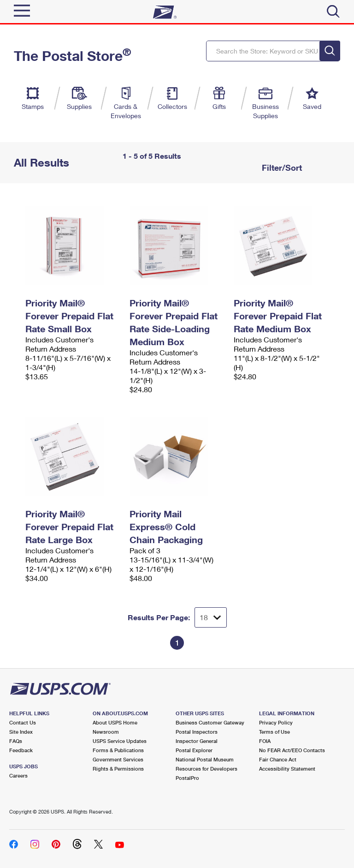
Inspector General (197, 741)
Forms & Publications (118, 750)
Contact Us (23, 722)
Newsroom (106, 732)
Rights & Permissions (118, 769)
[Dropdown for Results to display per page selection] (211, 617)
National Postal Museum (205, 759)
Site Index (21, 732)
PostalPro (187, 778)
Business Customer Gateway (210, 722)
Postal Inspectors (197, 732)
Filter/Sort (281, 168)
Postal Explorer (194, 750)
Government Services (118, 759)
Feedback (21, 750)
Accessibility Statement (287, 769)
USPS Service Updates (120, 741)
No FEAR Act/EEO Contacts (292, 750)
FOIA (265, 741)
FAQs (16, 741)
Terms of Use (274, 732)
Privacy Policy (276, 722)
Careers (18, 775)
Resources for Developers (206, 769)
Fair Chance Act (278, 759)
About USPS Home (115, 722)
